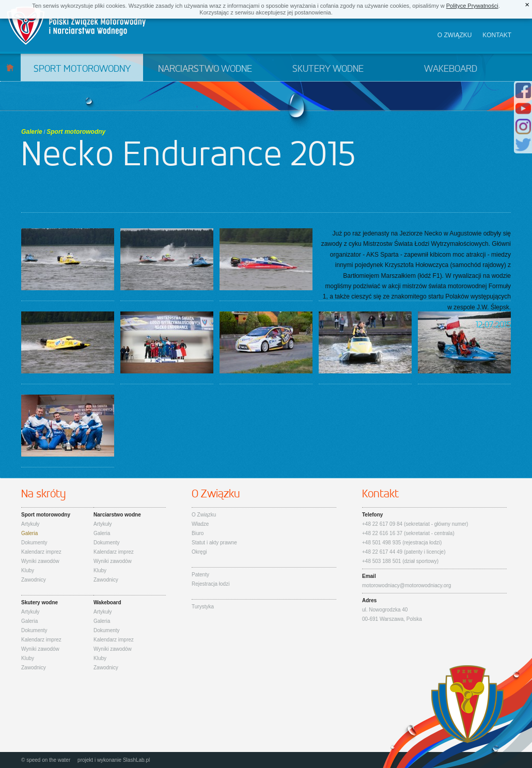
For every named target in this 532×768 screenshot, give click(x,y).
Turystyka (203, 607)
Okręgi (199, 552)
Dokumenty (34, 543)
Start (10, 67)
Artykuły (30, 524)
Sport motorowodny (82, 69)
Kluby (28, 570)
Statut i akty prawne (214, 543)
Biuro (198, 533)
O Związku (204, 515)
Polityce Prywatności (472, 6)
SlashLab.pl (136, 760)
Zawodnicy (34, 580)
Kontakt (497, 35)
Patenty (200, 575)
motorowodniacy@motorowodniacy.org (406, 585)
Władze (200, 524)
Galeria (29, 533)
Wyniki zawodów (40, 561)
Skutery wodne (328, 69)
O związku (455, 35)
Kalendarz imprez (41, 552)
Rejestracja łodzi (210, 584)
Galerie (32, 132)
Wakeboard (451, 69)
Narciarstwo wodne (205, 69)
